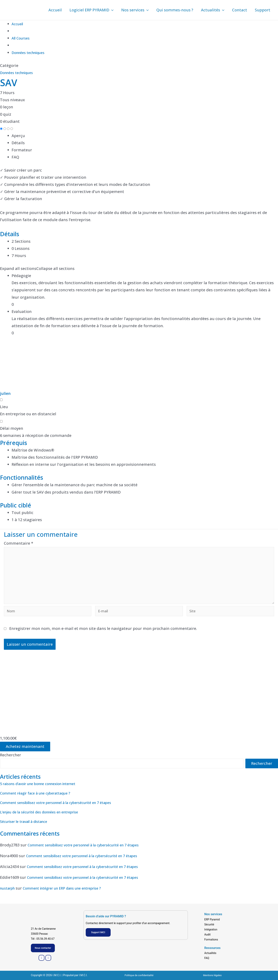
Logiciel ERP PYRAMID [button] (92, 10)
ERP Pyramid (212, 919)
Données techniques (19, 73)
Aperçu (18, 136)
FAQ (15, 157)
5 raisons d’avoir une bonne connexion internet (44, 791)
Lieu (4, 407)
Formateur (22, 150)
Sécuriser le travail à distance (28, 829)
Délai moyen (12, 428)
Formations (211, 939)
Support (263, 10)
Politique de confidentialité (139, 975)
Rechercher (11, 762)
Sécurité (209, 924)
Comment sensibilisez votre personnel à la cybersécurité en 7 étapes (64, 810)
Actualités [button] (213, 10)
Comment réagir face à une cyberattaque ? (40, 801)
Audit (207, 934)
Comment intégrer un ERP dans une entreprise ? (71, 896)
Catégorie (9, 65)
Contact (240, 10)
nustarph (9, 896)
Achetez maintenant (25, 754)
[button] (111, 10)
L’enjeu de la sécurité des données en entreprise (45, 819)
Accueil (55, 10)
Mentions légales (212, 975)
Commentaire (19, 543)
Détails (18, 143)
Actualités (210, 952)
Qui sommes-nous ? (175, 10)
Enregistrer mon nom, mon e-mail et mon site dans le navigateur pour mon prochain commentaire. (103, 636)
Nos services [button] (135, 10)
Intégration (211, 929)
